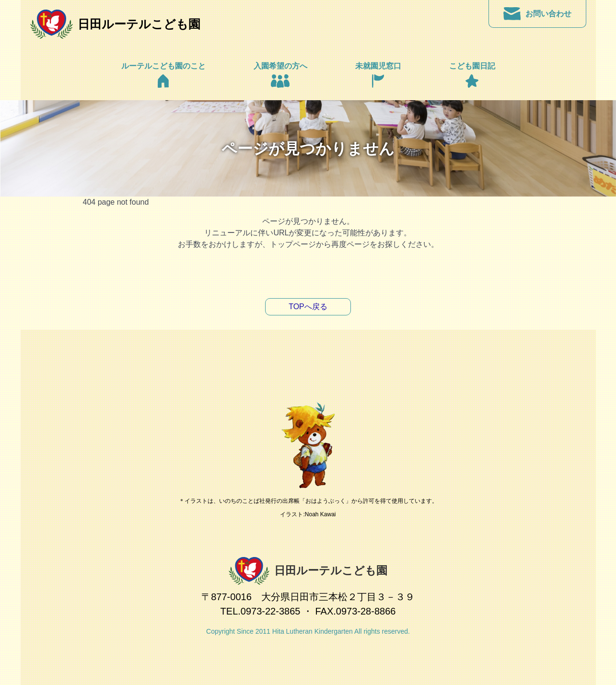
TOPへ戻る (308, 307)
